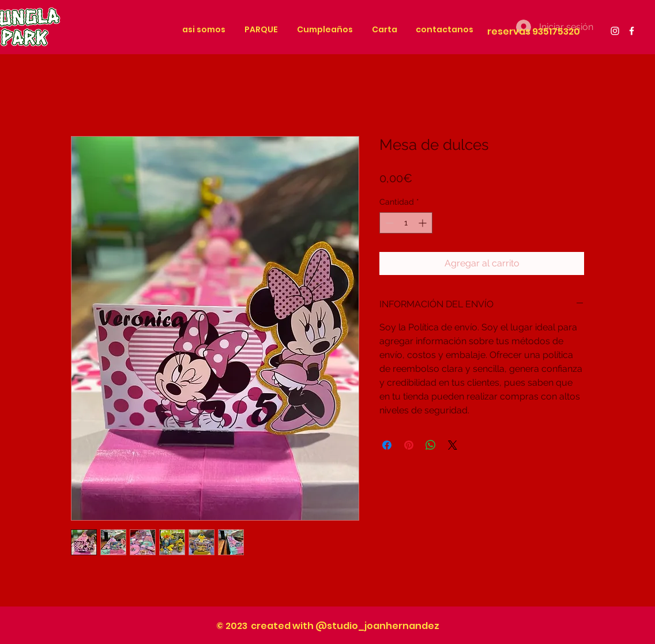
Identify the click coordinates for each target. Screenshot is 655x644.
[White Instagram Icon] (615, 31)
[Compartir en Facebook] (387, 445)
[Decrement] (388, 223)
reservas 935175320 (534, 31)
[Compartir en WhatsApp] (431, 445)
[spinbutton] (406, 223)
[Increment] (424, 223)
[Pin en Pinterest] (409, 445)
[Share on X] (453, 445)
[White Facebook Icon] (632, 31)
